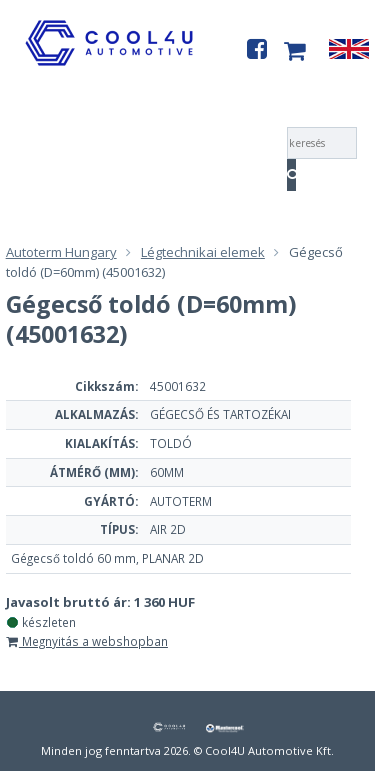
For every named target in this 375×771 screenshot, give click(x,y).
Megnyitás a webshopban (87, 641)
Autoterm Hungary (61, 252)
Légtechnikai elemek (203, 252)
